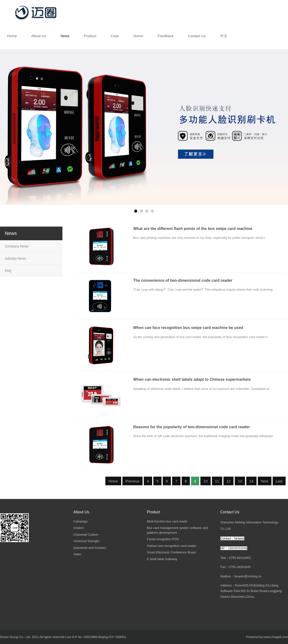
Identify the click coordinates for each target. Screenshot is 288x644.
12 (229, 481)
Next (265, 481)
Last (279, 481)
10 (206, 481)
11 (217, 481)
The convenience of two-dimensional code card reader (183, 280)
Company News (17, 246)
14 (251, 481)
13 (240, 481)
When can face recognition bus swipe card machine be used (188, 328)
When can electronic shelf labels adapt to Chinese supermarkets (192, 379)
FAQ (8, 271)
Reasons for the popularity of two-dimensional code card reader (192, 427)
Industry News (15, 258)
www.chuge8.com (276, 637)
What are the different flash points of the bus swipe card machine (193, 229)
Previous (132, 481)
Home (113, 481)
